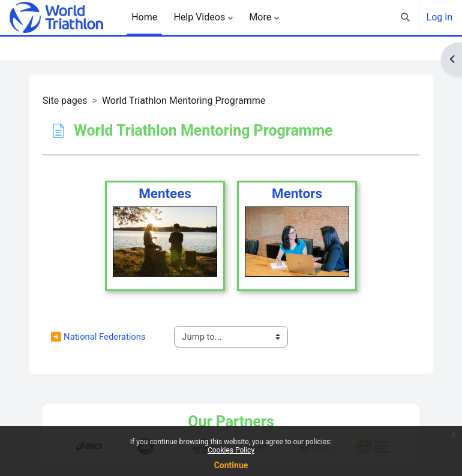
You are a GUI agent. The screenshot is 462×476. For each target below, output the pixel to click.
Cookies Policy (231, 450)
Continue (231, 465)
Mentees (165, 193)
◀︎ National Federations (98, 337)
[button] (405, 17)
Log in (439, 17)
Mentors (297, 193)
